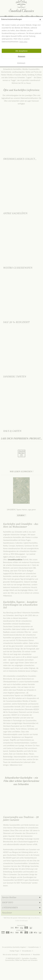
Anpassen (22, 56)
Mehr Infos (23, 42)
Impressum (21, 63)
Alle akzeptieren (22, 51)
